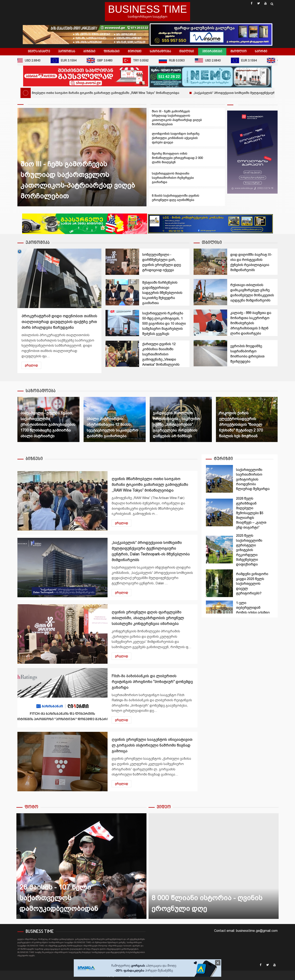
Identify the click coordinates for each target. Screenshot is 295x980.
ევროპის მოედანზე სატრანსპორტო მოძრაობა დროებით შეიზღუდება (210, 353)
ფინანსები (112, 51)
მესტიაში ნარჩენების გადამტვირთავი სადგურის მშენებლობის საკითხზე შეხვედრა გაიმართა (122, 292)
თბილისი (187, 51)
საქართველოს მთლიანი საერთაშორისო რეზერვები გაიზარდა (173, 178)
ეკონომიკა (67, 51)
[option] (82, 159)
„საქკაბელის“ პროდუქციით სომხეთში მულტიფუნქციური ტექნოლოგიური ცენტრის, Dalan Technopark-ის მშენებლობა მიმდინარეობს (62, 568)
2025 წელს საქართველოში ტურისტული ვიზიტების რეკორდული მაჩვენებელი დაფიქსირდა (219, 550)
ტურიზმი (135, 51)
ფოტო (31, 807)
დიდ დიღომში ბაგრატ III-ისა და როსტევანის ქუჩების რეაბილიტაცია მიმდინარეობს (210, 262)
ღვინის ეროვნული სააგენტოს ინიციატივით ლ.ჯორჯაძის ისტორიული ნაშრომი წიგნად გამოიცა (62, 762)
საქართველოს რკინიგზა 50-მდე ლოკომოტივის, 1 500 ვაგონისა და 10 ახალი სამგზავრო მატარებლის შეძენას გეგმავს (122, 323)
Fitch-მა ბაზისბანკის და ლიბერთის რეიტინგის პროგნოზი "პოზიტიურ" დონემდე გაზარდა (62, 698)
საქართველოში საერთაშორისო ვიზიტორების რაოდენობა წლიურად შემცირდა (219, 479)
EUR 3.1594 (67, 60)
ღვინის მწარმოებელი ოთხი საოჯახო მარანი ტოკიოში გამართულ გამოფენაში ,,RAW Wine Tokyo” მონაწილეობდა (105, 93)
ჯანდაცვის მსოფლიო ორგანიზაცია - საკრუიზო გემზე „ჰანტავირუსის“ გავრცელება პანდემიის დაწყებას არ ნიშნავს (176, 425)
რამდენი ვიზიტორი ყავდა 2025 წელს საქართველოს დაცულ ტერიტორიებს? (219, 583)
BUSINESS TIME (147, 9)
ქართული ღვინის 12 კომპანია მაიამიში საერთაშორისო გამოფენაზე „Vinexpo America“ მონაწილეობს (122, 354)
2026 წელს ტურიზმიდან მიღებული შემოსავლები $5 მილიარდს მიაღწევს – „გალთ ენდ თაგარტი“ (219, 512)
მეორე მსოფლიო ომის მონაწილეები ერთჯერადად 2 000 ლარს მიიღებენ (177, 158)
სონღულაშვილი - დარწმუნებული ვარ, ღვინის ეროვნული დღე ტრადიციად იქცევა (122, 262)
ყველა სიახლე (39, 51)
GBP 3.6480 (103, 60)
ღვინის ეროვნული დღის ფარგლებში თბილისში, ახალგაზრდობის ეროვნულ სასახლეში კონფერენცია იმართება (62, 634)
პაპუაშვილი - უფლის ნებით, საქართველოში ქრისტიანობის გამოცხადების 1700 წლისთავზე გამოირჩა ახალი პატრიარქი (48, 425)
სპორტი (261, 51)
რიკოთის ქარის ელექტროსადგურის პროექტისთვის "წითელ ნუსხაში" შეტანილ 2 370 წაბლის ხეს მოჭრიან (241, 425)
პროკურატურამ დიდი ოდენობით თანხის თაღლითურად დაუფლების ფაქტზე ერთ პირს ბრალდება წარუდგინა (59, 278)
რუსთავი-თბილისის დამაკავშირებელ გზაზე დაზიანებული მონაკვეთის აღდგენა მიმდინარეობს (210, 292)
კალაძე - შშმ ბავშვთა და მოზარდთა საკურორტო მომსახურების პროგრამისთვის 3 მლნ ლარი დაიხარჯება (210, 323)
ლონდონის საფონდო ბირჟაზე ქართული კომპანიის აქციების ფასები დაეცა (176, 138)
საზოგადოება (160, 51)
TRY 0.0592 (139, 60)
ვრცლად (31, 365)
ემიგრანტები (212, 51)
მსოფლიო (239, 51)
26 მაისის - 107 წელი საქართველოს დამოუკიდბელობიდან (81, 866)
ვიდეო (164, 807)
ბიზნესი (89, 51)
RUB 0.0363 (175, 60)
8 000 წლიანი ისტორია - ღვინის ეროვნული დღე (214, 866)
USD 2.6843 (31, 60)
